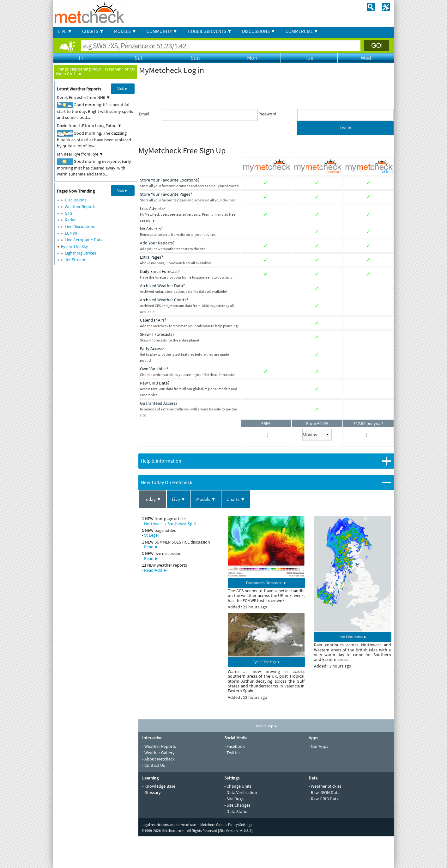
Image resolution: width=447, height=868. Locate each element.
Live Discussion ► (353, 637)
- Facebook (235, 746)
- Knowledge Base (159, 786)
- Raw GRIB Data (324, 799)
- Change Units (238, 786)
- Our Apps (318, 746)
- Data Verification (241, 792)
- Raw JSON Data (324, 792)
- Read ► (150, 547)
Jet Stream (75, 260)
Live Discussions (80, 226)
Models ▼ (206, 499)
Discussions (76, 200)
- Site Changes (237, 805)
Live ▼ (179, 499)
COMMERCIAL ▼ (302, 31)
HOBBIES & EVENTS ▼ (210, 31)
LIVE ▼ (65, 31)
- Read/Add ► (155, 570)
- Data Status (236, 811)
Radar (70, 220)
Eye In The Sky (75, 246)
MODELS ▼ (125, 31)
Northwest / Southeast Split (170, 524)
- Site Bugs (234, 799)
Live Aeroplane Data (84, 240)
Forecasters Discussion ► (266, 583)
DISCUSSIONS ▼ (259, 31)
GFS (68, 213)
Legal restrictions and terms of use (169, 825)
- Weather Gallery (158, 753)
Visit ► (123, 89)
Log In (345, 128)
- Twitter (232, 753)
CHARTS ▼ (93, 31)
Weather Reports (81, 206)
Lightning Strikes (80, 253)
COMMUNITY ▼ (162, 31)
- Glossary (151, 792)
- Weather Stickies (325, 786)
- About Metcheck (158, 759)
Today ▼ (153, 499)
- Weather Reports (159, 746)
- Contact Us (154, 765)
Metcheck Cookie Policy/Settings (226, 825)
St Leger (152, 535)
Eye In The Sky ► (266, 662)
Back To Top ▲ (266, 726)
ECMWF (72, 233)
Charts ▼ (236, 499)
